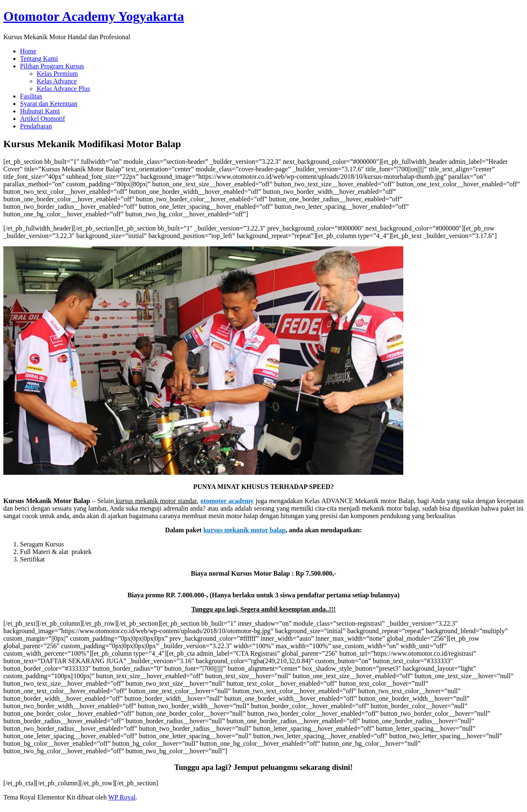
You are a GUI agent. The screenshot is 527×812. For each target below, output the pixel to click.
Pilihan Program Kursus (52, 66)
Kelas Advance (57, 81)
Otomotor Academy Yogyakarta (94, 16)
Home (28, 51)
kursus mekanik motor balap (245, 530)
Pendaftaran (36, 126)
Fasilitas (31, 96)
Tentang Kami (39, 59)
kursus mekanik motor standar (156, 501)
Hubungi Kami (40, 111)
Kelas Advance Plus (63, 89)
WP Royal (122, 797)
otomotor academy (227, 501)
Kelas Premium (57, 74)
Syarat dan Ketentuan (49, 104)
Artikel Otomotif (42, 119)
